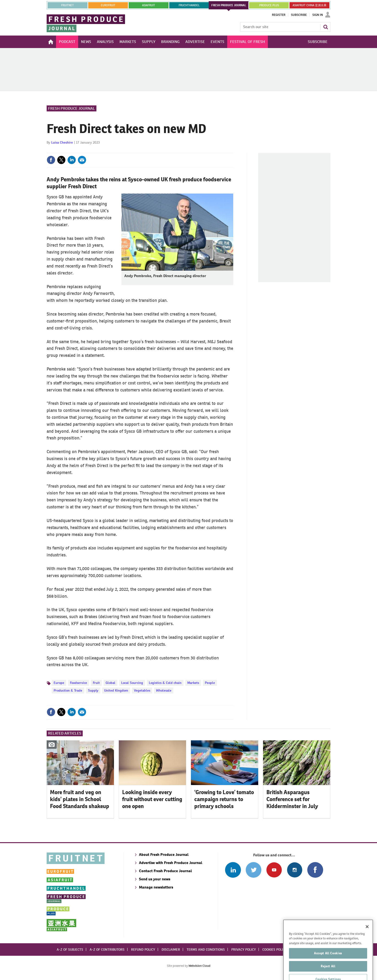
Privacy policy (244, 950)
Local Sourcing (132, 683)
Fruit (96, 683)
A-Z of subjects (70, 950)
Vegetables (142, 690)
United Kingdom (116, 690)
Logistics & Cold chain (165, 683)
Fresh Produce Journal (72, 108)
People (210, 683)
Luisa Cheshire (62, 142)
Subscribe (299, 15)
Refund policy (143, 950)
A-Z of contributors (107, 950)
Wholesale (164, 690)
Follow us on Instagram (295, 870)
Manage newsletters (156, 887)
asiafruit (149, 5)
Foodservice (79, 683)
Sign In (318, 15)
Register (279, 15)
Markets (193, 683)
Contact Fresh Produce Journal (165, 871)
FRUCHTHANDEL (189, 5)
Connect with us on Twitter (254, 870)
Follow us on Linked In (233, 870)
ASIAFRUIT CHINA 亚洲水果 (310, 5)
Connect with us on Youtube (274, 870)
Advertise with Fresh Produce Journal (171, 863)
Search (326, 27)
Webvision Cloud (199, 966)
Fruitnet (67, 5)
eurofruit (108, 5)
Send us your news (155, 879)
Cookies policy (275, 950)
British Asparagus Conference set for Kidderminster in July (292, 799)
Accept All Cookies (328, 965)
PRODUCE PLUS (269, 5)
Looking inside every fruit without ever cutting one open (152, 799)
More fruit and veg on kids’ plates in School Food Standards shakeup (80, 799)
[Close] (367, 938)
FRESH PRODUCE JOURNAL (229, 5)
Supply (93, 690)
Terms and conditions (206, 950)
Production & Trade (68, 690)
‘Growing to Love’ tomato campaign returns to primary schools (224, 799)
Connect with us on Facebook (315, 870)
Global (110, 683)
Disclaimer (171, 950)
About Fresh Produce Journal (164, 855)
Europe (59, 683)
